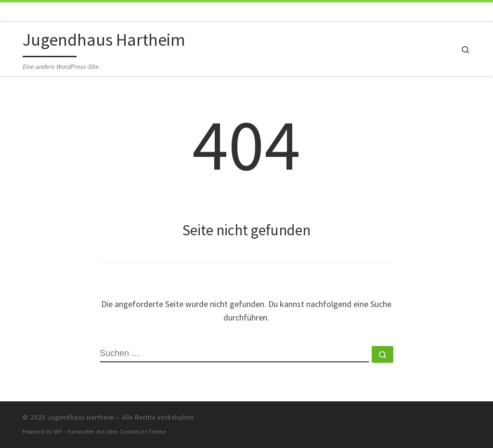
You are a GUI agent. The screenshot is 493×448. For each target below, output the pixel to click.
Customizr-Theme (143, 432)
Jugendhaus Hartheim (81, 417)
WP (58, 432)
